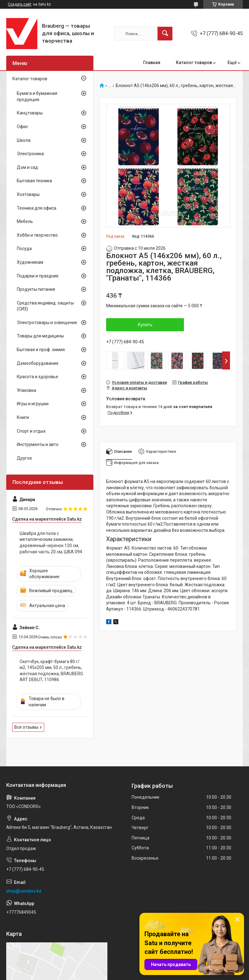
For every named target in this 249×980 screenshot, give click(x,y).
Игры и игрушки (33, 404)
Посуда (24, 248)
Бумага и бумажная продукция (37, 96)
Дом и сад (27, 167)
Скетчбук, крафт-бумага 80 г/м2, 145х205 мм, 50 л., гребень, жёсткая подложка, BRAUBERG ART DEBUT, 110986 (51, 671)
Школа (24, 140)
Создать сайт (20, 4)
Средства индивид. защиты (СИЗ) (45, 306)
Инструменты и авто (38, 444)
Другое (24, 458)
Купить (145, 325)
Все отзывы (26, 727)
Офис (22, 127)
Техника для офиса (37, 208)
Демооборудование (38, 363)
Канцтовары (30, 113)
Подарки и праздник (38, 276)
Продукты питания (36, 289)
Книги (23, 417)
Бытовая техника (34, 181)
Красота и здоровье (38, 377)
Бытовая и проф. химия (41, 350)
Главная (152, 63)
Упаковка (26, 390)
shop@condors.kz (24, 891)
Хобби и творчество (37, 235)
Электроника (30, 154)
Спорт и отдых (31, 431)
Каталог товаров (194, 63)
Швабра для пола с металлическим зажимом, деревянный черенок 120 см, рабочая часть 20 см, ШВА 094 (51, 543)
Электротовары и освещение (47, 323)
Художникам (30, 262)
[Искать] (165, 34)
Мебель (25, 221)
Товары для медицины (40, 336)
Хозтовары (28, 194)
